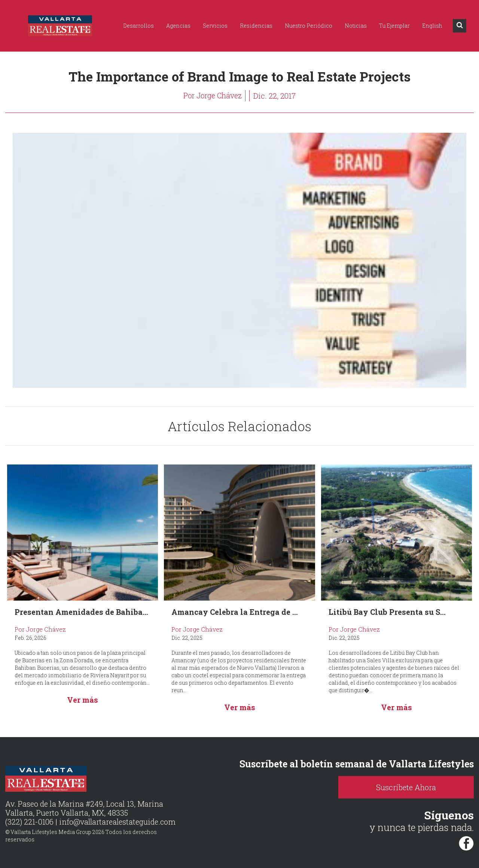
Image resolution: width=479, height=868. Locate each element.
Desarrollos (138, 26)
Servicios (215, 26)
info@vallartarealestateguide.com (118, 822)
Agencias (178, 26)
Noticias (356, 26)
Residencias (256, 26)
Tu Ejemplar (394, 26)
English (432, 26)
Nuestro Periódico (309, 26)
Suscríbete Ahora (415, 787)
